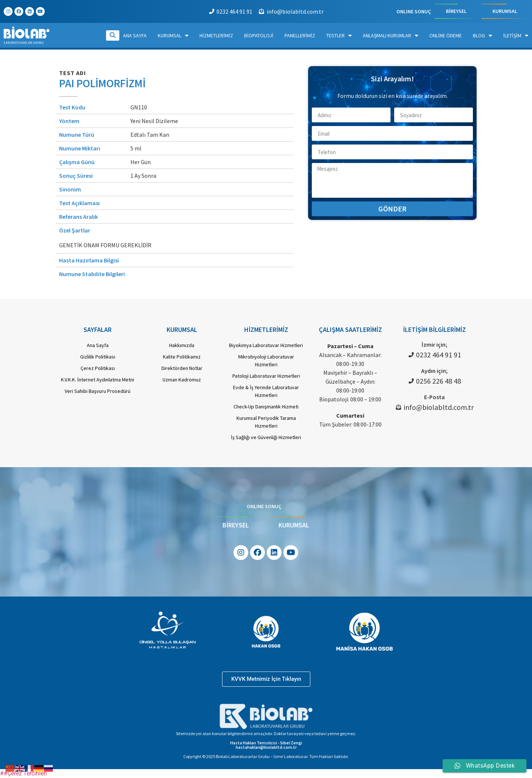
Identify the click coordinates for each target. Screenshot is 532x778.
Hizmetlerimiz (216, 35)
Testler (339, 35)
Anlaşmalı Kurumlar (391, 35)
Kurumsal (173, 35)
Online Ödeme (446, 35)
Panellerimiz (300, 35)
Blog (482, 35)
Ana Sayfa (135, 35)
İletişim (516, 35)
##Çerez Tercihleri (23, 773)
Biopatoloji (259, 35)
